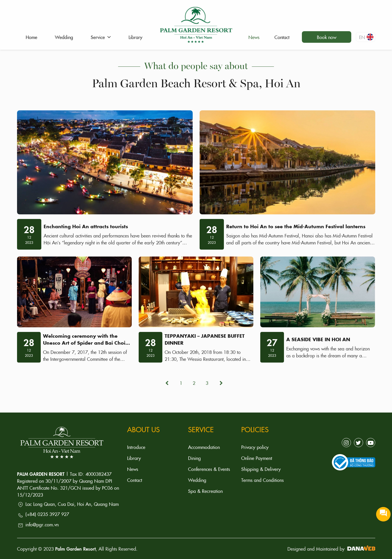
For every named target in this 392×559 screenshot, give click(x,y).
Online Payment (257, 458)
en (366, 37)
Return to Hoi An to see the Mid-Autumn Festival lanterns (296, 226)
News (133, 469)
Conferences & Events (209, 469)
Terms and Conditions (262, 480)
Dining (194, 458)
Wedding (197, 480)
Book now (327, 37)
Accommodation (204, 447)
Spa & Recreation (205, 491)
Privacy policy (255, 447)
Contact (135, 480)
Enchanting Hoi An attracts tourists (86, 226)
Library (134, 458)
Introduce (136, 447)
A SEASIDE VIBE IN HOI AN (318, 339)
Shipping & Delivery (261, 469)
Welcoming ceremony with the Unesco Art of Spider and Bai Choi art (84, 343)
